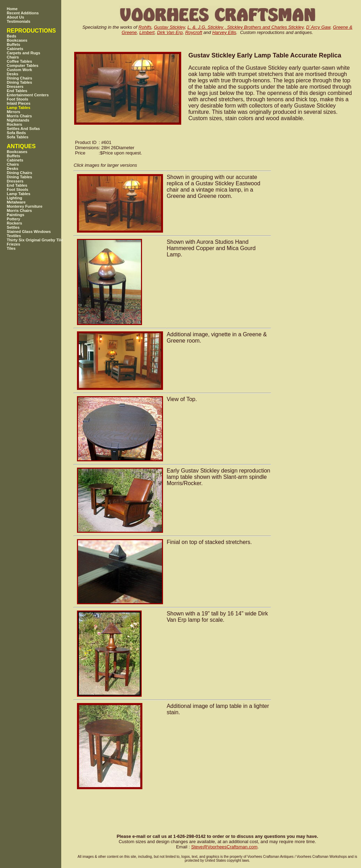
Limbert (147, 32)
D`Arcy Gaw (318, 27)
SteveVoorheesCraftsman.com (224, 847)
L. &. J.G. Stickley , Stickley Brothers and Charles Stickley (246, 27)
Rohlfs (145, 27)
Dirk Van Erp (170, 32)
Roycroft (193, 32)
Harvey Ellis (224, 32)
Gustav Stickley (169, 27)
